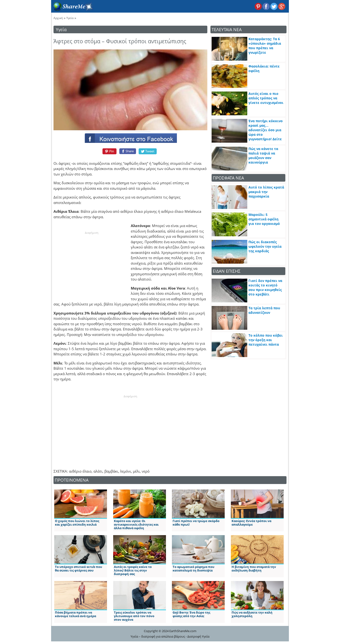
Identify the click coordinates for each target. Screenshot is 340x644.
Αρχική (58, 18)
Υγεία (70, 18)
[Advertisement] (92, 265)
